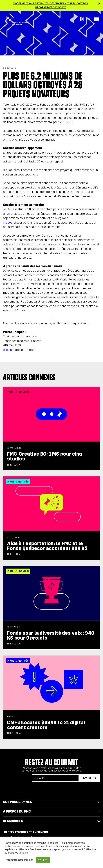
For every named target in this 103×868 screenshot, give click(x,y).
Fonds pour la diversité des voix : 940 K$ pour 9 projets (51, 636)
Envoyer (88, 778)
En (82, 19)
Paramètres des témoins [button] (19, 860)
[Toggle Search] (89, 19)
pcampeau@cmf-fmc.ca (19, 350)
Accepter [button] (43, 860)
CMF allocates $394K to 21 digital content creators (46, 725)
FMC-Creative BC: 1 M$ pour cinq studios (45, 456)
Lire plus (13, 465)
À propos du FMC (17, 811)
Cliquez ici (9, 170)
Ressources (13, 821)
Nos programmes (17, 802)
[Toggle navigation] (97, 19)
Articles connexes (29, 377)
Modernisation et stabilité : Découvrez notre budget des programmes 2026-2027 (50, 5)
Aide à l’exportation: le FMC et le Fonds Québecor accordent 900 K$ (47, 546)
